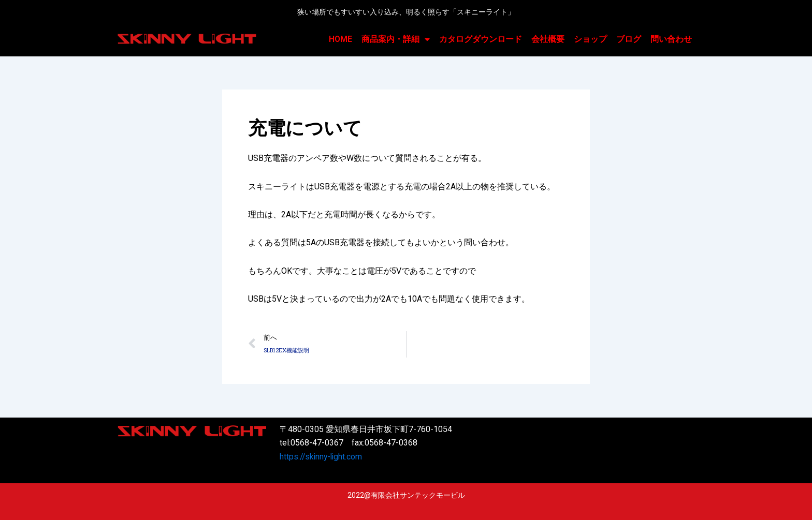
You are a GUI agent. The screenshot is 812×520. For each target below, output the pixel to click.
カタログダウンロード (481, 39)
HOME (340, 39)
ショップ (590, 39)
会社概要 (548, 39)
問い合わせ (671, 39)
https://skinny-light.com (322, 457)
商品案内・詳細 (396, 39)
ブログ (629, 39)
